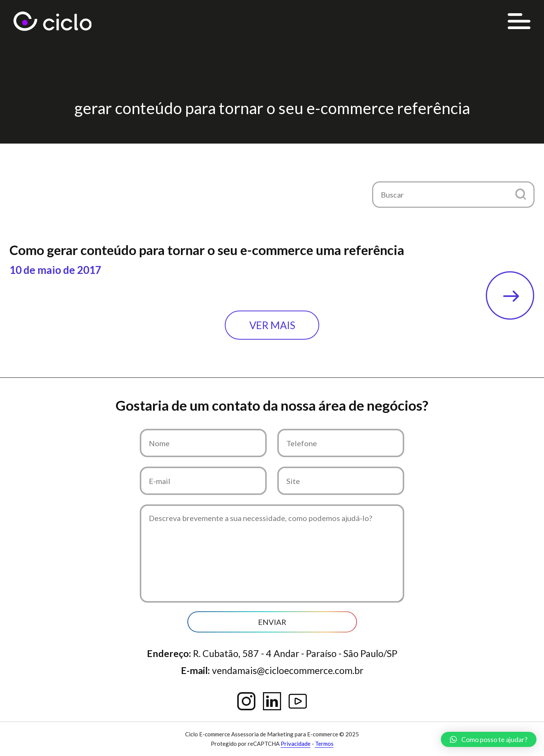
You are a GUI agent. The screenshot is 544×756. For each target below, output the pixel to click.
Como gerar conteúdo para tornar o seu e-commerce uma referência (207, 250)
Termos (324, 744)
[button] (520, 194)
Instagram (246, 701)
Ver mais (272, 325)
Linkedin (272, 701)
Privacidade (296, 744)
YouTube (298, 701)
